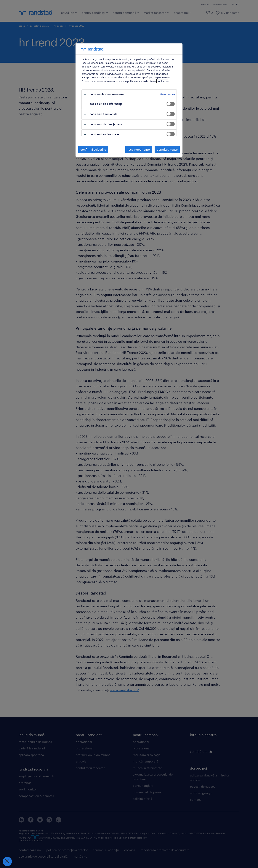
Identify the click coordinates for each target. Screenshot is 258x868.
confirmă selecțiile (93, 149)
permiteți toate (167, 149)
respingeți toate (139, 149)
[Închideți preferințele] (7, 861)
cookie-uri (163, 81)
